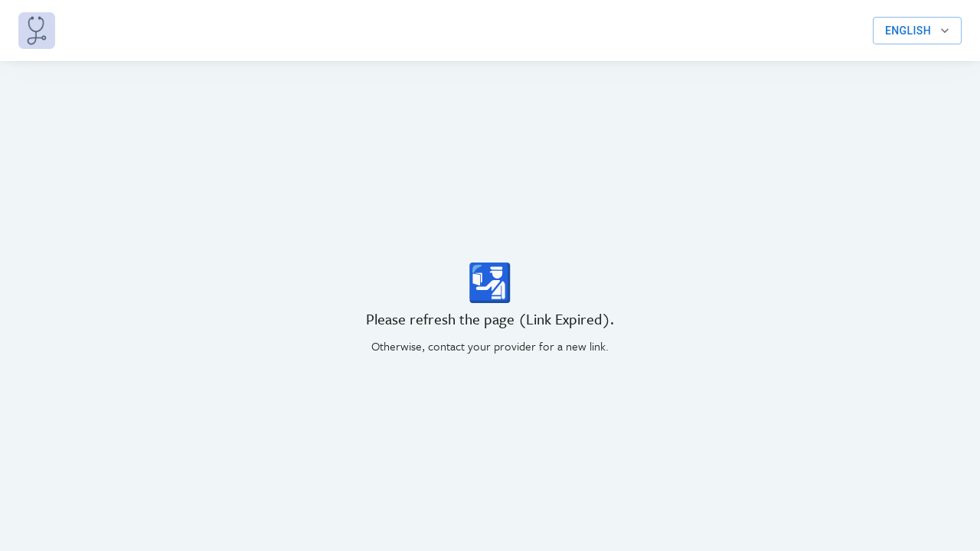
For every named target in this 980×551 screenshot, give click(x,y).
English (917, 31)
